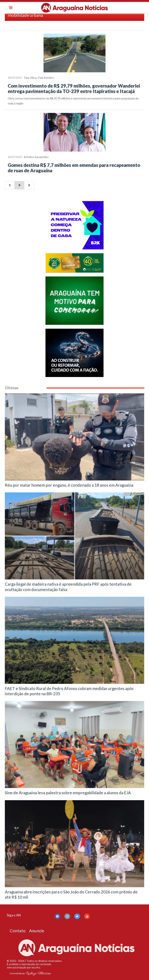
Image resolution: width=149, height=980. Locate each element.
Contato (18, 931)
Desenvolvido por (30, 973)
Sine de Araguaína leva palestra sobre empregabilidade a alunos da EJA (68, 793)
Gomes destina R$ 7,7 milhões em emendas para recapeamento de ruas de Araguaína (74, 168)
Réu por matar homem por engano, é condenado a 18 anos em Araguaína (69, 485)
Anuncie (37, 931)
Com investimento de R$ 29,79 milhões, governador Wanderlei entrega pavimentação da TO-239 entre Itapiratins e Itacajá (74, 88)
